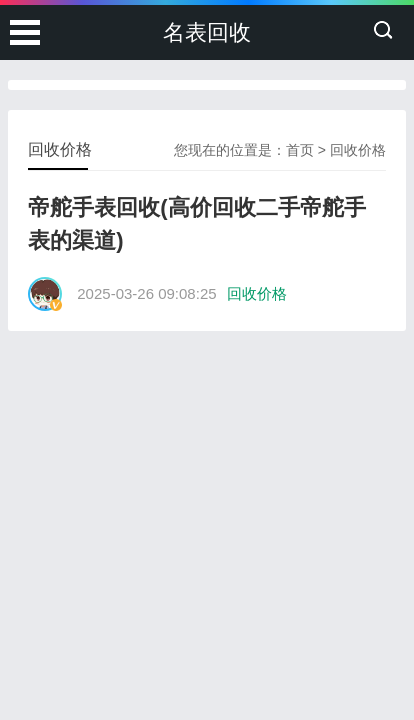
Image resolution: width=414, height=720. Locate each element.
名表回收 (207, 32)
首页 (300, 150)
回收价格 (358, 150)
